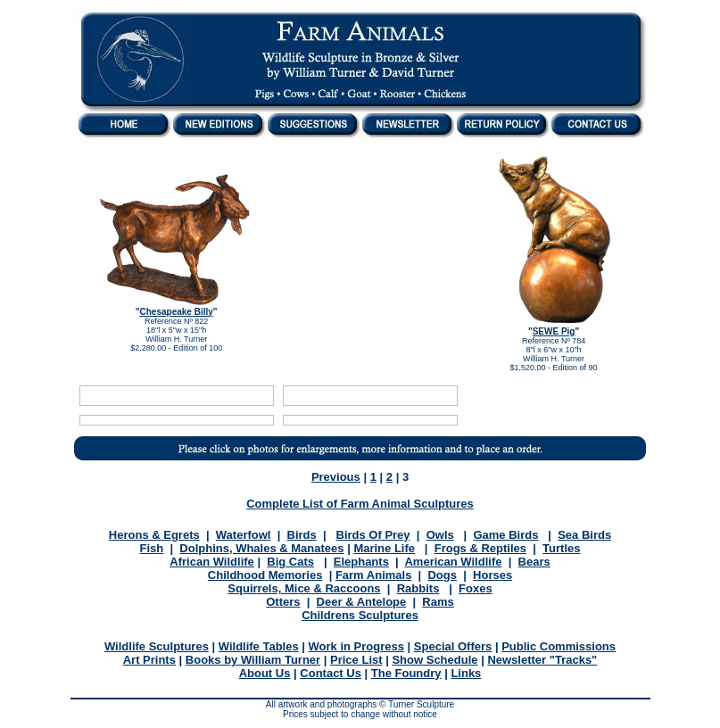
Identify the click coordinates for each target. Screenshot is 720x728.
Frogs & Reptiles (480, 548)
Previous (336, 477)
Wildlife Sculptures (157, 646)
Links (466, 673)
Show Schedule (434, 660)
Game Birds (505, 535)
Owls (440, 535)
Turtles (561, 548)
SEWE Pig (554, 331)
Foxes (476, 588)
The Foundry (406, 673)
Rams (438, 602)
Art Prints (149, 660)
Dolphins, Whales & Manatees (261, 548)
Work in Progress (356, 646)
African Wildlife (212, 562)
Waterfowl (244, 535)
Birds (302, 535)
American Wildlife (453, 562)
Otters (283, 602)
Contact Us (331, 673)
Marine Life (384, 548)
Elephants (361, 562)
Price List (356, 660)
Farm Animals (374, 575)
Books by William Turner (253, 660)
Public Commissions (559, 646)
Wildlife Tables (259, 646)
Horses (492, 575)
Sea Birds (584, 535)
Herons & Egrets (154, 535)
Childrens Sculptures (360, 615)
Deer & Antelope (362, 602)
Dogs (442, 575)
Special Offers (453, 646)
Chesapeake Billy (177, 312)
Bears (534, 562)
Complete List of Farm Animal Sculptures (360, 504)
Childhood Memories (265, 575)
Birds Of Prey (373, 535)
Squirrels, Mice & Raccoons (304, 588)
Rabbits (418, 588)
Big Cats (290, 562)
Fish (151, 548)
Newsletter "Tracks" (542, 660)
